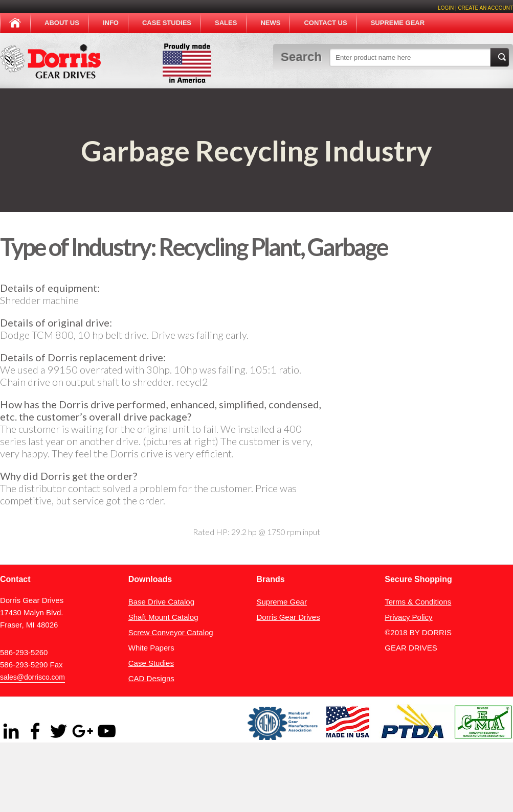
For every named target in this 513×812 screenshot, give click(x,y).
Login (446, 8)
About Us (62, 23)
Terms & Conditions (418, 602)
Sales (226, 23)
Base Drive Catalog (161, 602)
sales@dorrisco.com (32, 677)
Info (111, 23)
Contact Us (325, 23)
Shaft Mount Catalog (163, 617)
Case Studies (167, 23)
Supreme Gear (398, 23)
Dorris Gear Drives (288, 617)
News (270, 23)
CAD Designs (151, 678)
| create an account (483, 8)
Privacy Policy (408, 617)
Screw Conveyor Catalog (171, 632)
